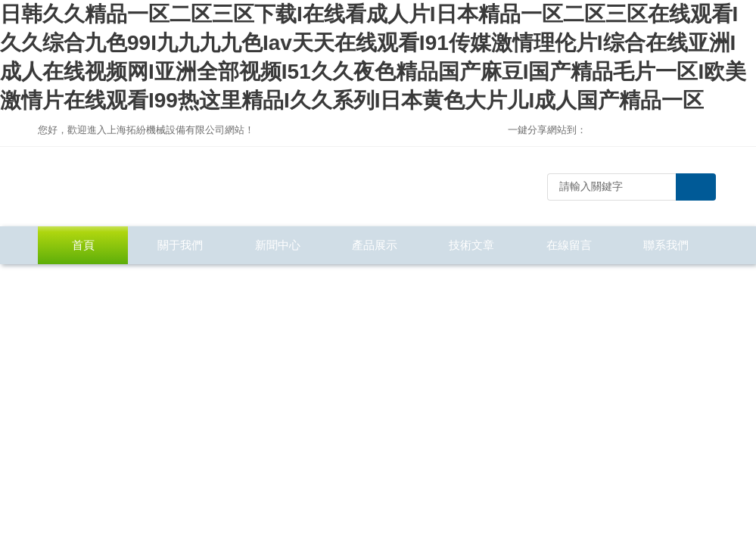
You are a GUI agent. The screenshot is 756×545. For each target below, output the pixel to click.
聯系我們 (666, 245)
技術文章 (471, 245)
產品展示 (375, 245)
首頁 (83, 245)
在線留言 (569, 245)
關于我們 (180, 245)
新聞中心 (278, 245)
